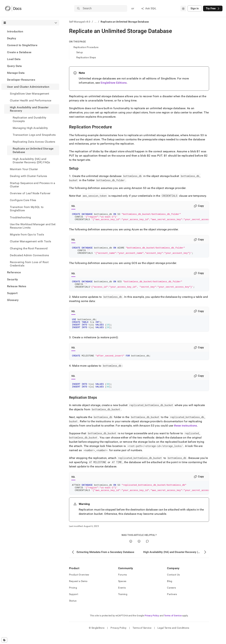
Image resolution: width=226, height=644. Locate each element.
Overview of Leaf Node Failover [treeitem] (30, 193)
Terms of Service (173, 626)
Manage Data (16, 73)
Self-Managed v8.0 (80, 22)
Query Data (14, 66)
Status (73, 611)
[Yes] (131, 551)
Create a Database (19, 52)
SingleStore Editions (114, 83)
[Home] (13, 8)
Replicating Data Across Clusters (34, 142)
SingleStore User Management (30, 94)
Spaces (122, 591)
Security (13, 279)
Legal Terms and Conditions (173, 638)
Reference (14, 272)
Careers (171, 598)
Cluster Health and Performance (31, 100)
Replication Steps (86, 57)
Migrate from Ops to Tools (27, 234)
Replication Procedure (86, 47)
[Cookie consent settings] (4, 640)
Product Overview (79, 585)
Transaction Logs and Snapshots (34, 135)
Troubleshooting (20, 217)
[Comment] (147, 551)
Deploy (12, 38)
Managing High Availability (30, 128)
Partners (172, 604)
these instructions (185, 434)
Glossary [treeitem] (13, 300)
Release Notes (17, 286)
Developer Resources (21, 80)
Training (123, 604)
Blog (170, 591)
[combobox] (183, 8)
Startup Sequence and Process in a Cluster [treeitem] (33, 185)
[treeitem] (30, 31)
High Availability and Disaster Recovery (29, 109)
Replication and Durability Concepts (29, 119)
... (96, 22)
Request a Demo (78, 591)
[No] (139, 551)
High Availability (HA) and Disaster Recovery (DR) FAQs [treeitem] (31, 161)
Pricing (73, 598)
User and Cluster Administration (28, 87)
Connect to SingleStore (22, 45)
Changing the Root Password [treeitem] (29, 248)
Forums (123, 585)
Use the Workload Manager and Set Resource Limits (33, 226)
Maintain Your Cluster (24, 169)
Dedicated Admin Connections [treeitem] (29, 255)
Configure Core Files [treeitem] (23, 200)
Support (12, 293)
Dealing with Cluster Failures (28, 176)
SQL (73, 206)
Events (122, 598)
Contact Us (173, 585)
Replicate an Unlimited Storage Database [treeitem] (33, 150)
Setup (80, 52)
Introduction (15, 31)
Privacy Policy (152, 626)
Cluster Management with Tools (30, 241)
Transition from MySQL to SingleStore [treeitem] (27, 209)
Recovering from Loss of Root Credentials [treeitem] (29, 264)
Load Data (14, 59)
